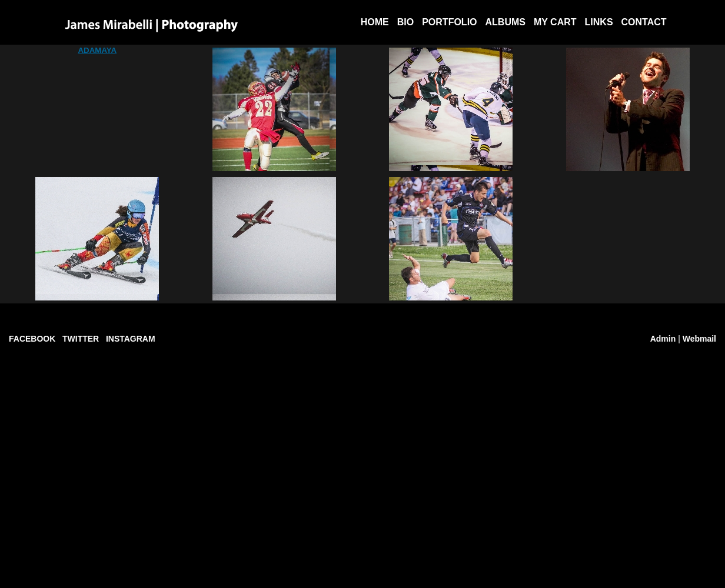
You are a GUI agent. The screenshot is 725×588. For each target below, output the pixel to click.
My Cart (555, 22)
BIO (405, 22)
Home (375, 22)
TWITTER (81, 339)
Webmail (699, 339)
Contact (644, 22)
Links (599, 22)
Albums (505, 22)
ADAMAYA (97, 50)
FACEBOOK (32, 339)
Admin (663, 339)
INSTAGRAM (131, 339)
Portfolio (449, 22)
